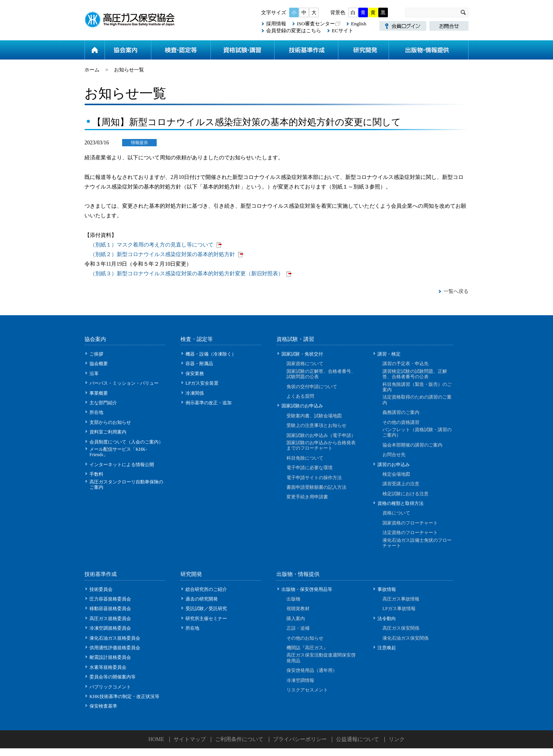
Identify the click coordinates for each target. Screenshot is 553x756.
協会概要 (99, 364)
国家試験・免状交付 (302, 354)
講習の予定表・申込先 (406, 364)
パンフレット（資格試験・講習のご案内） (417, 432)
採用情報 (276, 24)
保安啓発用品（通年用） (312, 670)
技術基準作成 (306, 50)
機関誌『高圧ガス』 (307, 648)
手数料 (96, 474)
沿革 (94, 374)
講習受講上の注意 (401, 484)
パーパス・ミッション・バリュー (124, 383)
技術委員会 (101, 589)
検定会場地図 (396, 474)
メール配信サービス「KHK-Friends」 (118, 452)
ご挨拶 (96, 354)
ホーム (94, 50)
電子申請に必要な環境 (310, 468)
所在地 (96, 412)
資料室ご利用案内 (108, 432)
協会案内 (128, 50)
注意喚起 (387, 648)
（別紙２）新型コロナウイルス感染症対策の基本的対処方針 (162, 254)
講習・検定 (389, 354)
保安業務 (195, 374)
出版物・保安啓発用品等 (307, 589)
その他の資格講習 (401, 422)
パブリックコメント (110, 687)
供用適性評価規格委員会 (115, 648)
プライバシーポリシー (300, 739)
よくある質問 (300, 396)
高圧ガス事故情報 (401, 599)
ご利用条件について (239, 739)
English (359, 24)
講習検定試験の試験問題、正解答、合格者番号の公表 (415, 374)
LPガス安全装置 (202, 383)
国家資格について (305, 364)
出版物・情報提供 (429, 50)
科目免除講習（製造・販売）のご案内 (417, 387)
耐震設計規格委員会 (110, 657)
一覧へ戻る (456, 291)
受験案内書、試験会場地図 (314, 416)
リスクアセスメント (307, 690)
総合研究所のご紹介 (206, 589)
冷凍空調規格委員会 (110, 628)
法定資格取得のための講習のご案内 (417, 400)
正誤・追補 (298, 628)
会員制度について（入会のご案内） (126, 442)
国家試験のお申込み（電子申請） (321, 435)
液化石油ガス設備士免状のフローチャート (417, 543)
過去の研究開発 (202, 599)
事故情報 (387, 589)
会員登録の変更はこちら (294, 31)
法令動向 (387, 619)
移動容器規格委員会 (110, 609)
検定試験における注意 (406, 494)
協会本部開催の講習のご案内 (412, 445)
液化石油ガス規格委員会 (115, 638)
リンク (397, 739)
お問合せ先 (394, 455)
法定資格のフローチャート (410, 533)
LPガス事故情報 (399, 609)
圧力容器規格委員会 (110, 599)
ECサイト (343, 31)
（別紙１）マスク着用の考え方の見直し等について (152, 245)
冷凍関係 (195, 393)
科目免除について (305, 458)
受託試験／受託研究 (206, 609)
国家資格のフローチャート (410, 523)
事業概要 (99, 393)
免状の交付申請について (312, 387)
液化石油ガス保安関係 (406, 638)
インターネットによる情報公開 (122, 465)
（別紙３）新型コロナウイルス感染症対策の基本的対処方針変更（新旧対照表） (187, 274)
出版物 (293, 599)
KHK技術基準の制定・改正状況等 (124, 696)
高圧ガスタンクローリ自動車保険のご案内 (126, 485)
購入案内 (296, 619)
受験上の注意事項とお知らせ (316, 425)
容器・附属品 (199, 364)
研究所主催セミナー (206, 619)
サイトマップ (190, 739)
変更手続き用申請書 (307, 497)
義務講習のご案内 (401, 412)
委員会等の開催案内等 (113, 677)
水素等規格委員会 (108, 667)
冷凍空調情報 (300, 680)
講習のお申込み (394, 465)
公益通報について (358, 739)
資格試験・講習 (242, 50)
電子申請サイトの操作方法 (314, 478)
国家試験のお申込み (302, 406)
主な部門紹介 (103, 403)
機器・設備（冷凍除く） (211, 354)
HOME (156, 739)
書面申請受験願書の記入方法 (316, 487)
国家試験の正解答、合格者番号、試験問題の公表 (321, 374)
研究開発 (363, 50)
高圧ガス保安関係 (401, 628)
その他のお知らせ (305, 638)
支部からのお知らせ (110, 422)
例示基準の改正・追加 (209, 403)
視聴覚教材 (298, 609)
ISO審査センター (316, 24)
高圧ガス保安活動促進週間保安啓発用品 (321, 658)
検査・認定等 (181, 50)
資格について (396, 513)
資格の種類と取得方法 (401, 503)
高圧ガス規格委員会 (110, 619)
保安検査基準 (103, 706)
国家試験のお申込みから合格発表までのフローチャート (321, 445)
